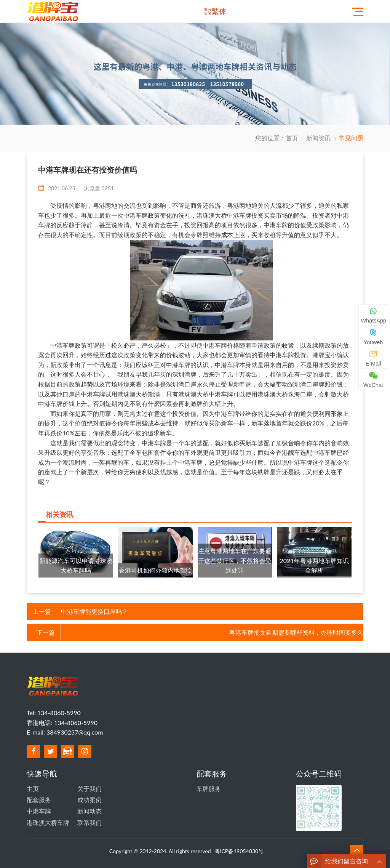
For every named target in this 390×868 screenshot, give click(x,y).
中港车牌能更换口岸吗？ (94, 611)
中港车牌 (39, 811)
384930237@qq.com (75, 732)
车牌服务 (209, 789)
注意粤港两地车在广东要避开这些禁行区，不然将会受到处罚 (235, 560)
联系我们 (90, 822)
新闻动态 (90, 811)
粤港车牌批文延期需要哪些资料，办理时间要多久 (296, 632)
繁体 (219, 11)
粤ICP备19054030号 (239, 851)
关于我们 (90, 789)
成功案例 (90, 800)
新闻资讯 (318, 138)
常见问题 (351, 138)
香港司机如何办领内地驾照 (155, 570)
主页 (33, 789)
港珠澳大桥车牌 (48, 822)
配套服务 (39, 800)
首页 (292, 138)
